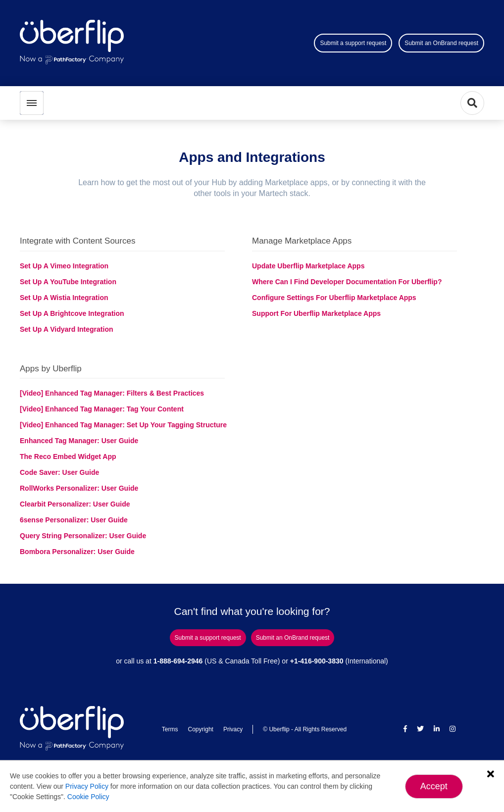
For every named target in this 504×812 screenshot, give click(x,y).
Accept (434, 786)
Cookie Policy (88, 797)
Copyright (201, 729)
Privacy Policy (87, 786)
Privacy (233, 729)
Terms (170, 729)
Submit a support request (353, 43)
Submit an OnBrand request (441, 43)
